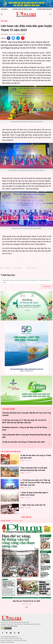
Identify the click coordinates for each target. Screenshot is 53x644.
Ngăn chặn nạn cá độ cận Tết (34, 505)
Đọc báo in (4, 9)
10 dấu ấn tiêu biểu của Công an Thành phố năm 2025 (23, 442)
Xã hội (4, 21)
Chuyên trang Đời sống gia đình (22, 9)
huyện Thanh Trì (31, 268)
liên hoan (7, 268)
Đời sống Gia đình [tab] (17, 521)
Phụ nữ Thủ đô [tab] (6, 521)
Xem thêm (27, 610)
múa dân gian (18, 268)
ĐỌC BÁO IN (26, 517)
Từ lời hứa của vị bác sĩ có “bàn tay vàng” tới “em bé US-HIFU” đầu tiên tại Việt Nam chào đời (35, 483)
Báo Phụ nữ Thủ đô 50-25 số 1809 (27, 601)
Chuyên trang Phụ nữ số (44, 9)
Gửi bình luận (47, 287)
